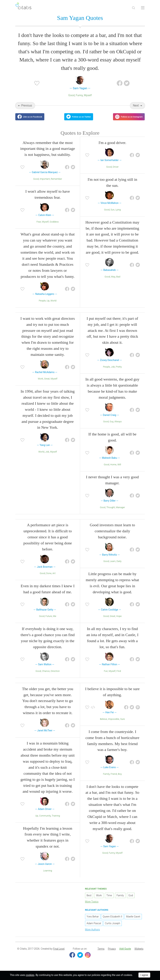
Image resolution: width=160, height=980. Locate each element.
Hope (119, 621)
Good (71, 96)
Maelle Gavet (133, 921)
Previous (27, 106)
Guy (112, 426)
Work (41, 383)
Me (55, 621)
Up (48, 305)
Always (118, 426)
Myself (88, 96)
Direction (55, 675)
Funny (79, 96)
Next (136, 106)
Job (47, 456)
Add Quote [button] (125, 953)
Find (119, 675)
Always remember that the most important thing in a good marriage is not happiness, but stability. (48, 153)
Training (56, 820)
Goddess (54, 226)
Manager (120, 512)
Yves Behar (93, 921)
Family (106, 778)
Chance (46, 675)
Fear (39, 226)
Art (54, 578)
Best (89, 900)
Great (47, 383)
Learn (113, 566)
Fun (106, 675)
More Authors (92, 934)
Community (45, 820)
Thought (111, 512)
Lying (118, 214)
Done (49, 578)
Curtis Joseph (113, 928)
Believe (104, 723)
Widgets (139, 953)
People (42, 305)
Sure (123, 723)
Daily (119, 566)
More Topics (92, 906)
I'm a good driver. (112, 147)
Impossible (114, 723)
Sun (112, 214)
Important (45, 183)
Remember (56, 183)
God (131, 900)
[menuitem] (101, 953)
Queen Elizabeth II (112, 921)
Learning (48, 875)
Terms (101, 953)
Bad (118, 281)
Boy (120, 778)
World (53, 305)
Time (109, 900)
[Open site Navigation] (143, 8)
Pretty (119, 371)
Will (119, 469)
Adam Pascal (94, 928)
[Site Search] (133, 8)
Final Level (59, 953)
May (113, 281)
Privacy (112, 953)
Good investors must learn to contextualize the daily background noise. (112, 535)
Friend (114, 778)
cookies (30, 975)
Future (49, 621)
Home (113, 469)
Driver (116, 171)
